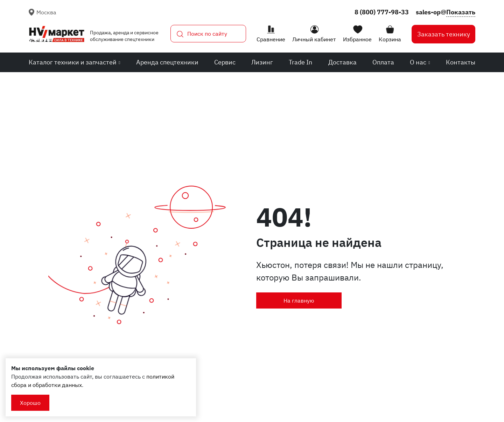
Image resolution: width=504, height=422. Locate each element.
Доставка (342, 62)
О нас (420, 62)
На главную (299, 300)
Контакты (461, 62)
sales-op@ (446, 12)
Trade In (300, 62)
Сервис (225, 62)
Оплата (383, 62)
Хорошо (30, 403)
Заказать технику (444, 34)
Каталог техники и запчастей (74, 62)
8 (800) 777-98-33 (382, 12)
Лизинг (262, 62)
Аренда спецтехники (167, 62)
